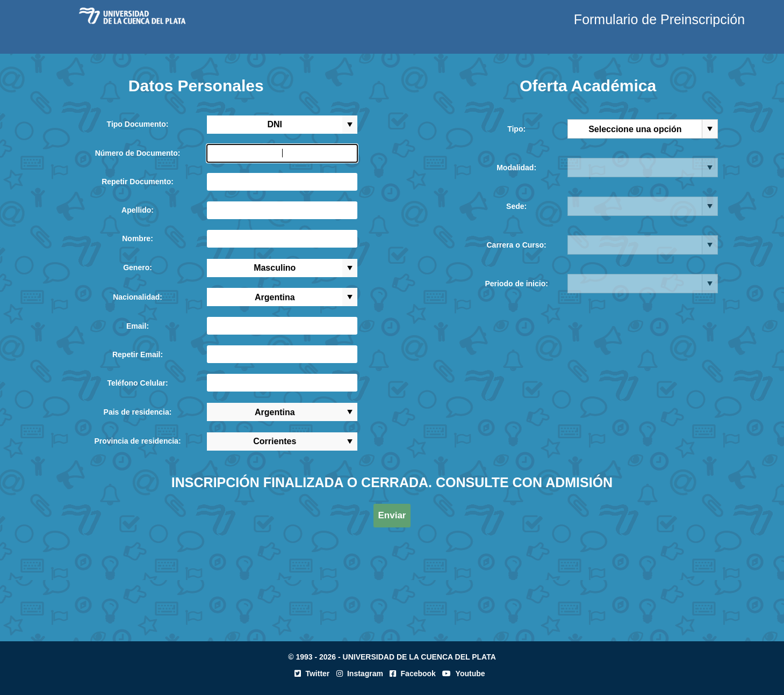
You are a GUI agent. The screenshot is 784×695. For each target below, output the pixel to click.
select (350, 125)
